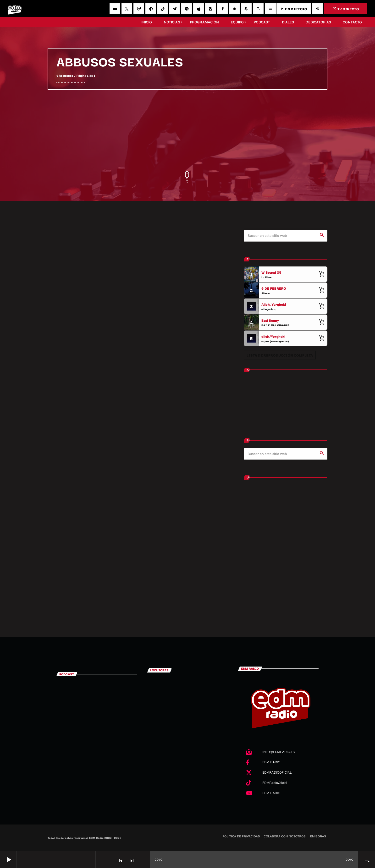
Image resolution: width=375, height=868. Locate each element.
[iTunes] (199, 9)
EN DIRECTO (294, 9)
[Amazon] (246, 9)
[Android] (234, 9)
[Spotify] (187, 9)
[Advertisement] (187, 130)
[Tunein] (151, 9)
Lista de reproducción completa (280, 355)
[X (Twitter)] (127, 9)
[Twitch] (139, 9)
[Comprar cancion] (321, 274)
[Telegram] (175, 9)
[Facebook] (222, 9)
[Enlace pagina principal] (15, 9)
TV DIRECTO (346, 9)
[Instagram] (210, 9)
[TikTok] (163, 9)
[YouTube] (115, 9)
